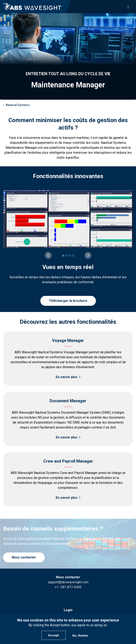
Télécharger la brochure (68, 301)
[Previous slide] (48, 255)
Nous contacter (24, 557)
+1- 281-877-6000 (68, 587)
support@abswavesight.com (68, 582)
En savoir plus (67, 377)
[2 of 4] (66, 256)
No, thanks (80, 635)
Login (68, 610)
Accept (53, 635)
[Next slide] (88, 255)
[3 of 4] (70, 256)
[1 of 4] (63, 256)
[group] (68, 237)
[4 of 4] (73, 256)
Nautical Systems (18, 105)
